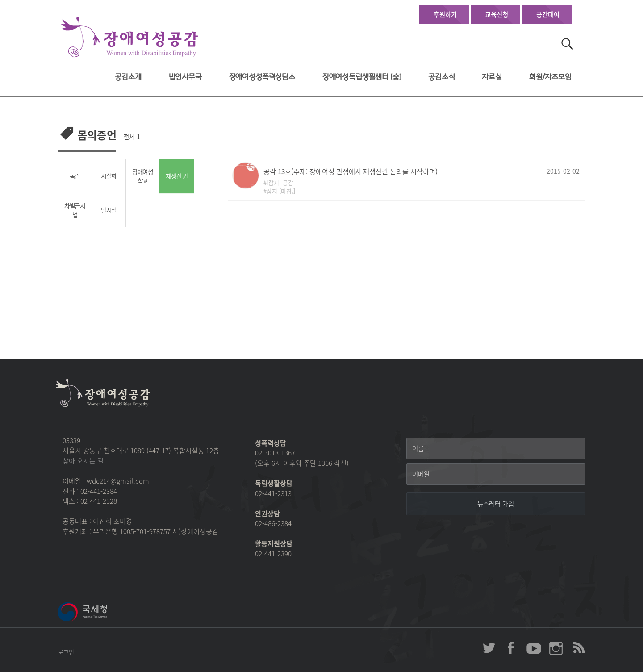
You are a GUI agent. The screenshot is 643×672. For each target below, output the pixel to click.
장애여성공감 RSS (578, 648)
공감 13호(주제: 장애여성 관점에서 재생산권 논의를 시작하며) (351, 171)
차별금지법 (75, 210)
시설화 (109, 176)
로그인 (66, 652)
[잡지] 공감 (280, 182)
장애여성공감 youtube (534, 648)
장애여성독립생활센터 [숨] (362, 77)
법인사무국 (185, 77)
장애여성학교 (143, 176)
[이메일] (496, 474)
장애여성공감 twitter (489, 648)
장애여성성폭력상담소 (262, 77)
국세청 (103, 612)
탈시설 (109, 210)
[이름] (496, 449)
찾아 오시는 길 (83, 461)
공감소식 (441, 77)
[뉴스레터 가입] (496, 504)
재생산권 (176, 176)
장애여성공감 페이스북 (511, 648)
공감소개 (128, 77)
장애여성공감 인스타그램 (556, 648)
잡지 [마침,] (281, 191)
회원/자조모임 (550, 77)
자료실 (492, 77)
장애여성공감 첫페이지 (129, 37)
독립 (75, 176)
